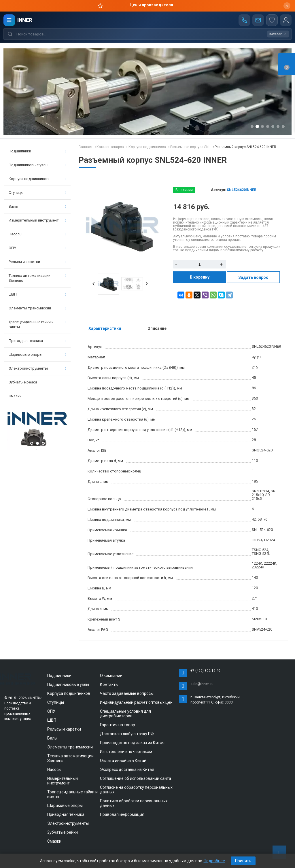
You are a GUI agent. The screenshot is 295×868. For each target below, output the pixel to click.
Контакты (109, 684)
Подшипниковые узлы (37, 165)
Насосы (37, 234)
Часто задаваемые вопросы (127, 693)
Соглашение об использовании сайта (136, 778)
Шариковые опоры (37, 354)
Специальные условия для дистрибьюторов (125, 714)
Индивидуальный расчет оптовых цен (136, 702)
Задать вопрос (253, 277)
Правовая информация (122, 814)
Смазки (15, 396)
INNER (25, 20)
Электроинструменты (37, 368)
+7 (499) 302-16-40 (205, 671)
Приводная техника (37, 341)
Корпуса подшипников (37, 179)
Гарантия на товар (118, 725)
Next (147, 284)
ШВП (37, 294)
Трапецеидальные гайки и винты (37, 324)
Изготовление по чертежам (126, 752)
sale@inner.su (202, 684)
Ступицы (37, 193)
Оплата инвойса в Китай (123, 761)
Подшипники (37, 151)
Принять (243, 861)
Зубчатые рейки (23, 382)
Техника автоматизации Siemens (37, 278)
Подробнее (214, 861)
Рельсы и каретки (37, 262)
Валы (37, 206)
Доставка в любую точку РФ (127, 734)
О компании (111, 676)
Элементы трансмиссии (37, 308)
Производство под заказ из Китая (132, 743)
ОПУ (37, 248)
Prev (94, 284)
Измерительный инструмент (37, 220)
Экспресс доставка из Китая (127, 769)
